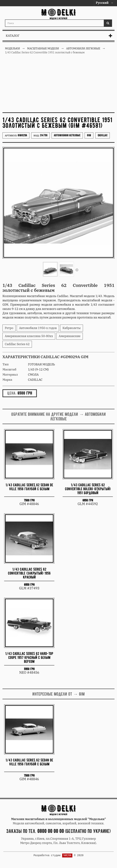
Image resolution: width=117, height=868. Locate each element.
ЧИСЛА (67, 855)
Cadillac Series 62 (17, 344)
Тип (6, 364)
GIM (89, 135)
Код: (40, 135)
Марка (7, 380)
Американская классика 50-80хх (29, 336)
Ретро (9, 328)
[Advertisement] (58, 85)
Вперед (77, 270)
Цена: (12, 393)
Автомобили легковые (67, 135)
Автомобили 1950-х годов (38, 328)
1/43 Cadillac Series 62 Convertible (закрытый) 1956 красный (29, 573)
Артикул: (16, 135)
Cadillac (103, 135)
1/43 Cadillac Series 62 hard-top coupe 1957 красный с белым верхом (29, 657)
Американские (70, 336)
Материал (10, 375)
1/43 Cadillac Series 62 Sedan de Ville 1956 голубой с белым (29, 487)
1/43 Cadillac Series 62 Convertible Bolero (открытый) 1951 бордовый (88, 489)
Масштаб (9, 369)
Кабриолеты (71, 328)
